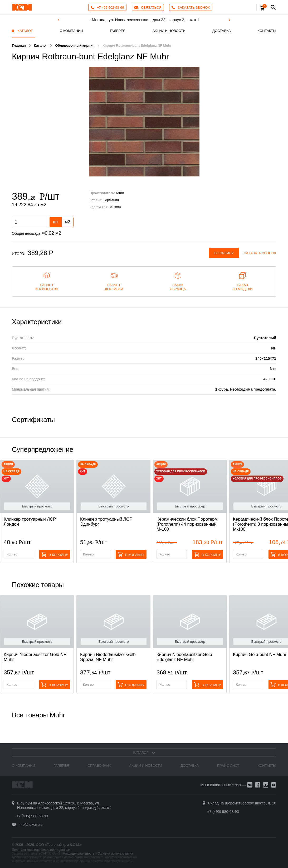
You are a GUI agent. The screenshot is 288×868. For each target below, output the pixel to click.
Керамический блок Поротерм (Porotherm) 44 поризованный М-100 (187, 524)
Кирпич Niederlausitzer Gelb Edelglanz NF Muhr (184, 657)
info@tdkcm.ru (31, 824)
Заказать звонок (260, 253)
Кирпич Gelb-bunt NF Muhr (260, 654)
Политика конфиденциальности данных (41, 850)
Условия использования (116, 853)
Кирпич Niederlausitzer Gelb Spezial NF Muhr (108, 657)
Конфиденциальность (79, 853)
